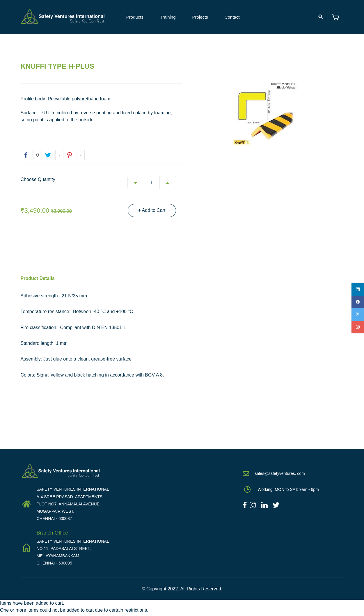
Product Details (38, 280)
